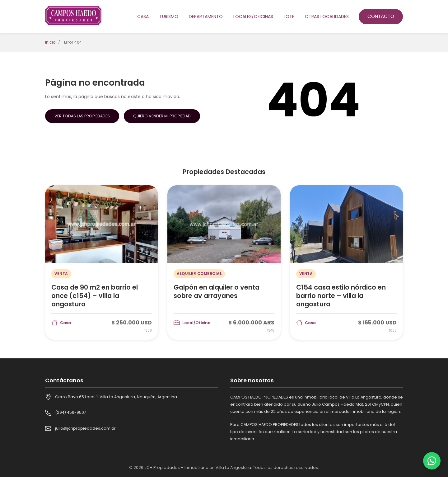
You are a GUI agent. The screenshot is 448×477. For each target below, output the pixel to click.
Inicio (50, 42)
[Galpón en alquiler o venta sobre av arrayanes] (224, 262)
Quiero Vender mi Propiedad (162, 116)
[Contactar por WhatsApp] (432, 461)
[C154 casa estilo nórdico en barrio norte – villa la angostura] (346, 262)
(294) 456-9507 (71, 412)
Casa (143, 17)
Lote (289, 17)
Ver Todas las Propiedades (82, 116)
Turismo (169, 17)
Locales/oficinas (253, 17)
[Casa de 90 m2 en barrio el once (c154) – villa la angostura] (102, 262)
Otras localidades (327, 17)
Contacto (381, 16)
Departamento (206, 17)
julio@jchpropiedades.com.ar (85, 428)
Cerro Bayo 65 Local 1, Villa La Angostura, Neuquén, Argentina (116, 397)
